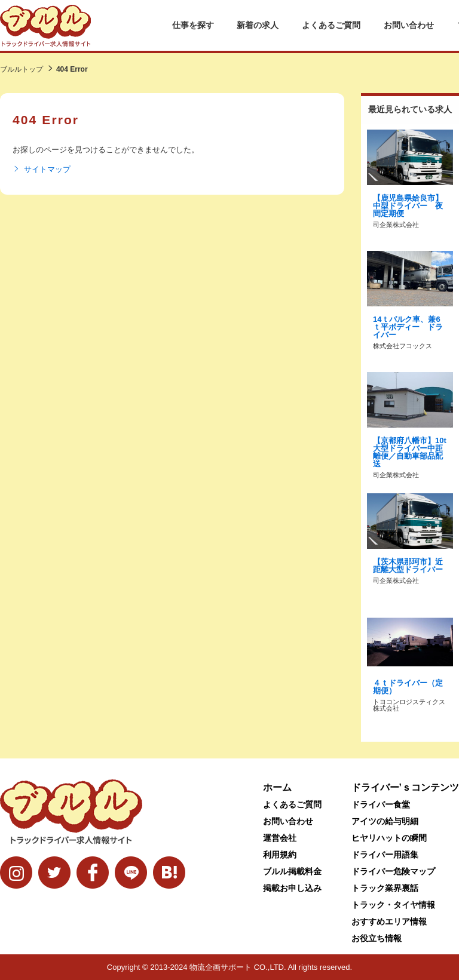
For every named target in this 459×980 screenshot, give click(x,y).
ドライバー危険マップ (393, 871)
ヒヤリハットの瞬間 (389, 838)
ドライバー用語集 (385, 855)
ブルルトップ (22, 69)
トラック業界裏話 (385, 888)
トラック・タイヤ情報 (393, 905)
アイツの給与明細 (385, 821)
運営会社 (280, 838)
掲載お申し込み (292, 888)
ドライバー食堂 (381, 804)
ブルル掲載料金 (292, 871)
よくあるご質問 (331, 25)
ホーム (277, 787)
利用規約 (280, 855)
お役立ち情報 (377, 938)
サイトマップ (42, 170)
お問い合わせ (409, 25)
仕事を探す (193, 25)
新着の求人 (258, 25)
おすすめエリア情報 (389, 921)
